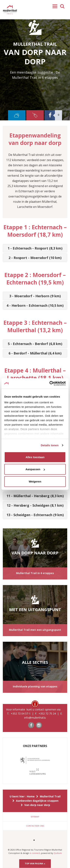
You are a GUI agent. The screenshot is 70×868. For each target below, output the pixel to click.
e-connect (35, 853)
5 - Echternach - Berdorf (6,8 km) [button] (35, 344)
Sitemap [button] (35, 817)
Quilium (58, 853)
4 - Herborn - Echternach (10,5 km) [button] (35, 305)
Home (31, 796)
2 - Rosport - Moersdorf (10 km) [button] (35, 258)
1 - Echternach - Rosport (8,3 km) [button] (35, 248)
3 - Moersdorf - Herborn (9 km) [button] (35, 296)
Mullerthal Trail (50, 796)
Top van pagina (35, 863)
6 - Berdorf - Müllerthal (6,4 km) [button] (35, 353)
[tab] (35, 248)
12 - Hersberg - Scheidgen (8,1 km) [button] (35, 505)
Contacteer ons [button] (35, 826)
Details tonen (50, 445)
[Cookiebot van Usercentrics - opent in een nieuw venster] (50, 383)
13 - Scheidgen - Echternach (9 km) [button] (35, 515)
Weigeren (35, 481)
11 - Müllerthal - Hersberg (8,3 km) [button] (35, 496)
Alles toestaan (35, 457)
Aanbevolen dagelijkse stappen (37, 801)
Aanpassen (35, 469)
